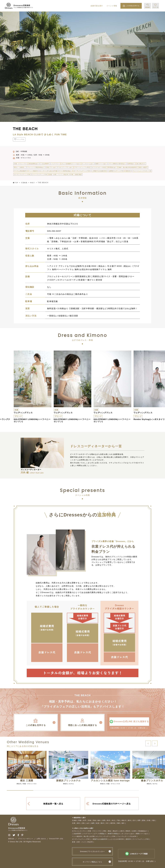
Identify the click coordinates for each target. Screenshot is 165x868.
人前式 (122, 831)
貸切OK (128, 839)
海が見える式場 (89, 836)
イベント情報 (112, 6)
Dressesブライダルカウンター (92, 851)
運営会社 (11, 839)
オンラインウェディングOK (106, 836)
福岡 (93, 823)
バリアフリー (88, 834)
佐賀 (98, 823)
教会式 (115, 831)
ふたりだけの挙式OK (117, 839)
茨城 (94, 820)
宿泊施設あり (143, 831)
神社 (105, 831)
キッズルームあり (128, 834)
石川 (134, 820)
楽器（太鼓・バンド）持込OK (82, 842)
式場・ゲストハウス (95, 831)
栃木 (99, 820)
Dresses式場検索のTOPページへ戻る (112, 804)
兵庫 (74, 823)
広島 (83, 823)
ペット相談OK (77, 836)
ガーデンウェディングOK (81, 839)
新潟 (129, 820)
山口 (88, 823)
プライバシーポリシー (26, 839)
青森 (80, 820)
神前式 (128, 831)
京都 (149, 820)
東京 (109, 820)
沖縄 (118, 823)
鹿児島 (113, 823)
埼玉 (113, 820)
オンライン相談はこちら (92, 862)
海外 (123, 823)
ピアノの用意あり (100, 834)
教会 (110, 831)
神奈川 (124, 820)
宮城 (90, 820)
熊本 (102, 823)
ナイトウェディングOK (141, 839)
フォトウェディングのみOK (127, 836)
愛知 (144, 820)
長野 (139, 820)
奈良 (78, 823)
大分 (107, 823)
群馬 (104, 820)
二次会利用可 (77, 834)
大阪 (153, 820)
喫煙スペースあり (142, 834)
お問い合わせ (41, 839)
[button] (148, 744)
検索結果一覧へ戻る (53, 804)
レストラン (82, 831)
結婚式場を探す (97, 6)
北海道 (74, 820)
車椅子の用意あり (114, 834)
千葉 (118, 820)
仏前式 (134, 831)
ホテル (74, 831)
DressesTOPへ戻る (56, 839)
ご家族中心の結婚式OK (100, 839)
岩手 (85, 820)
